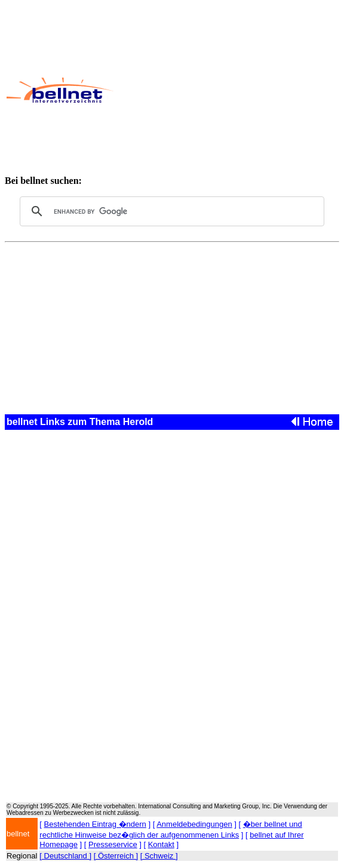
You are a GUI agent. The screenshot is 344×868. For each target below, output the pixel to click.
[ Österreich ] (116, 856)
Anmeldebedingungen (194, 824)
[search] (170, 211)
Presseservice (113, 844)
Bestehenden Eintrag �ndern (95, 824)
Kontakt (161, 844)
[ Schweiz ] (159, 856)
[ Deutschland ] (65, 856)
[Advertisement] (228, 90)
